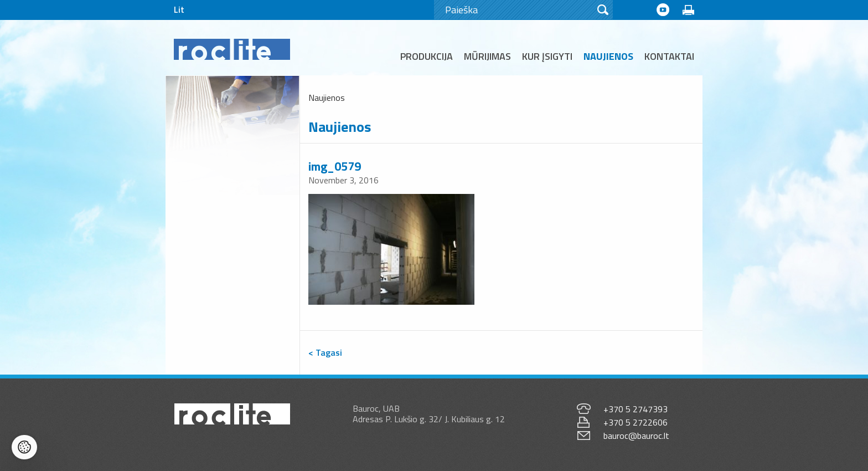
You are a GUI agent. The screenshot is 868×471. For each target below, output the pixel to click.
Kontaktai (669, 56)
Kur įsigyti (547, 56)
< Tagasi (325, 352)
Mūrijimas (487, 56)
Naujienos (608, 56)
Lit (179, 9)
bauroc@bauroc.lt (636, 436)
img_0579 (335, 166)
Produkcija (427, 56)
